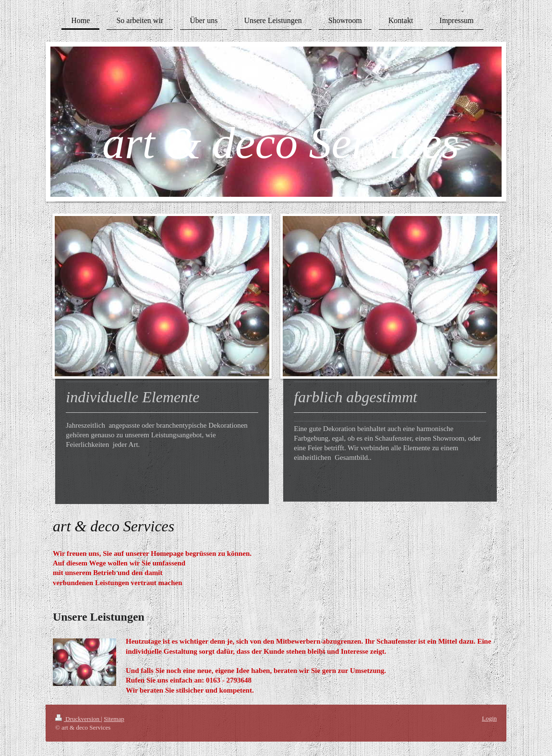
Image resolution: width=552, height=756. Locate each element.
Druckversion (78, 719)
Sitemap (114, 719)
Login (489, 718)
